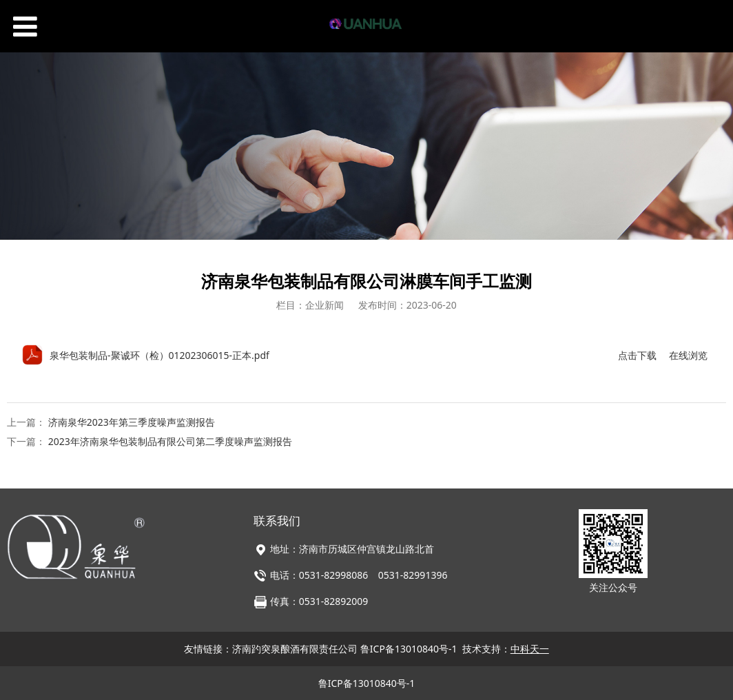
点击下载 (637, 355)
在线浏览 (688, 355)
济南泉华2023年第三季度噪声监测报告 (132, 422)
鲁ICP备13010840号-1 (409, 649)
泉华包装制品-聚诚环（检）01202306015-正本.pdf (159, 355)
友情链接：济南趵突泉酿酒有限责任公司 (272, 649)
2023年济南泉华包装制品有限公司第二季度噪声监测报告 (170, 441)
